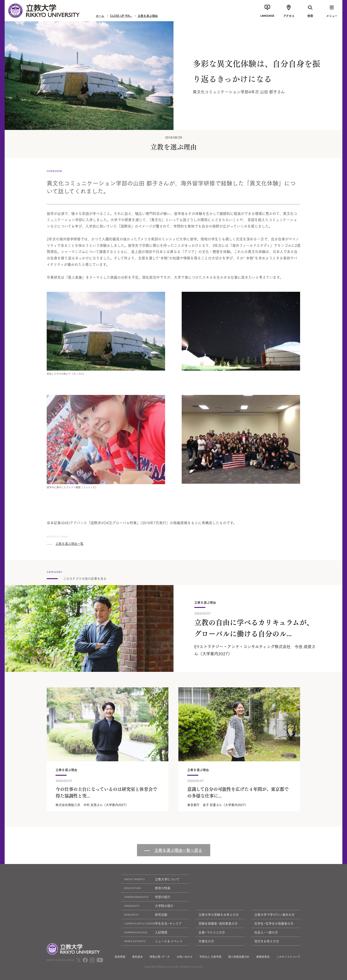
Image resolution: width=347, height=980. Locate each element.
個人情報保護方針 (239, 957)
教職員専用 (263, 957)
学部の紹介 (146, 897)
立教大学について (150, 879)
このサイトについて (288, 957)
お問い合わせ (185, 957)
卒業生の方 (206, 941)
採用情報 (120, 957)
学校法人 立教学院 (210, 957)
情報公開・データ (160, 957)
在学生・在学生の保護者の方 (274, 923)
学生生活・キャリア (151, 923)
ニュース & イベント (152, 941)
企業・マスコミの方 (212, 932)
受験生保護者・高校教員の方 (218, 923)
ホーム (100, 15)
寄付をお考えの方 (267, 941)
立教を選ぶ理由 (148, 15)
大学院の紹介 (147, 906)
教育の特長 (146, 888)
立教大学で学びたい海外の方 (274, 914)
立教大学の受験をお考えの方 (219, 914)
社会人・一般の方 (266, 932)
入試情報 (144, 932)
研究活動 (144, 915)
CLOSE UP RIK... (121, 15)
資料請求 (137, 957)
